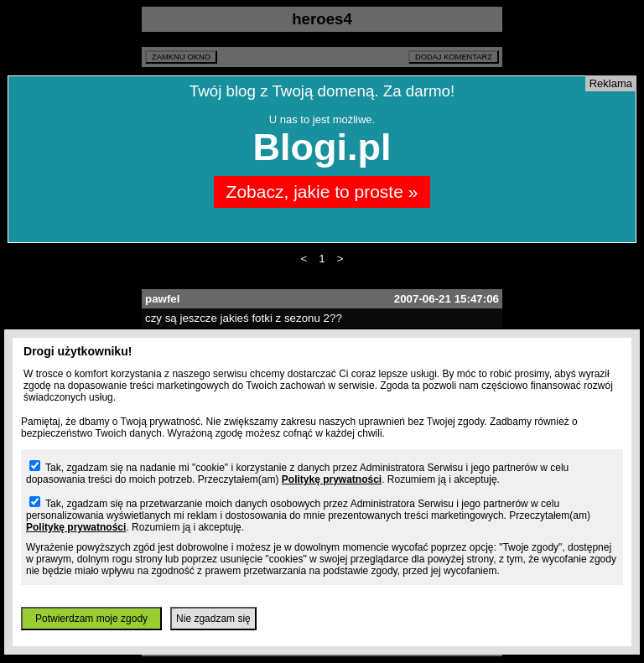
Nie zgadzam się (213, 619)
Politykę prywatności (332, 479)
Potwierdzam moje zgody (91, 619)
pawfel (162, 299)
